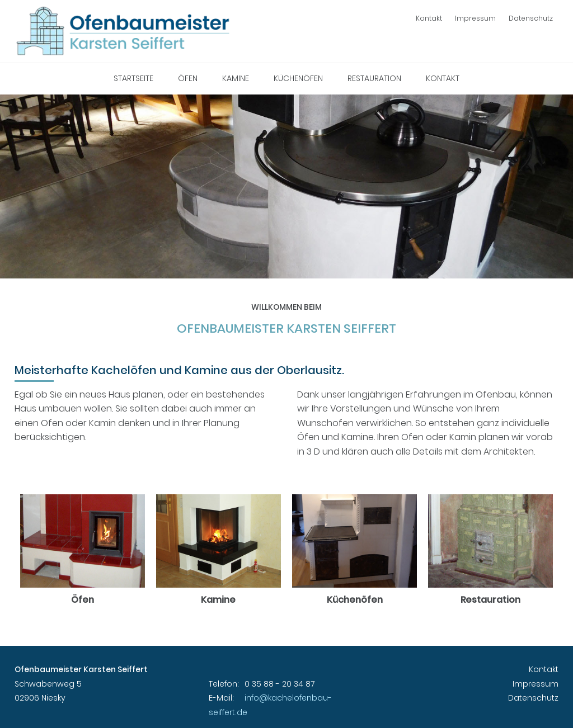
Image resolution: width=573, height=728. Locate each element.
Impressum (475, 18)
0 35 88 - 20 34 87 (280, 684)
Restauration (374, 78)
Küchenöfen (298, 78)
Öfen (188, 78)
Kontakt (429, 18)
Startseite (133, 78)
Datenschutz (531, 18)
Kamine (236, 78)
